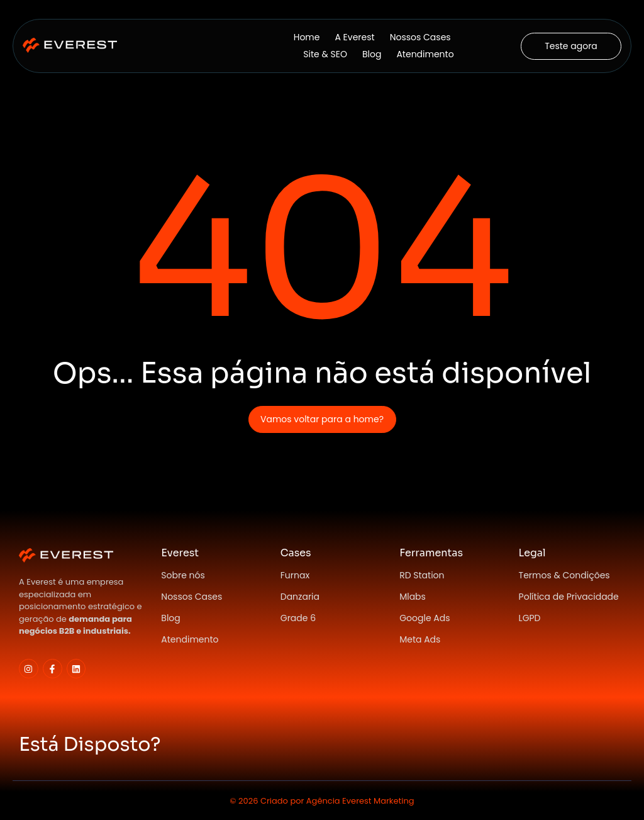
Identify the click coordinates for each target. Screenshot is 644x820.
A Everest (354, 37)
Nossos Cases (420, 37)
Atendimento (425, 54)
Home (307, 37)
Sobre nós (183, 575)
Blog (372, 54)
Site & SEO (325, 54)
